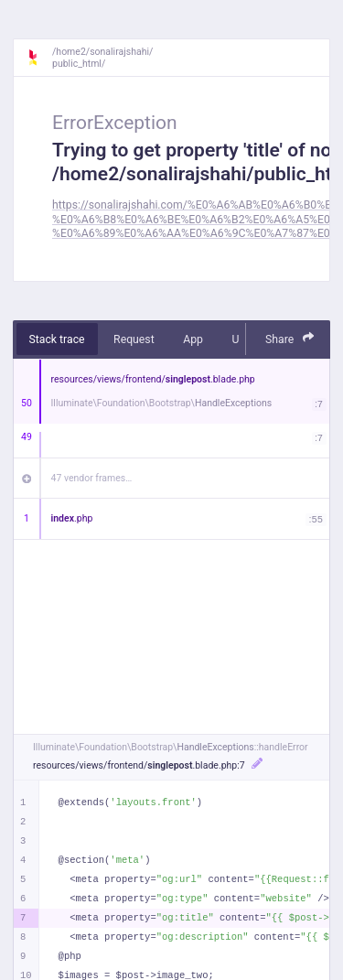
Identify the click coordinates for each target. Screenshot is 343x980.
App (193, 339)
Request (134, 339)
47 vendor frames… (92, 478)
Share (290, 338)
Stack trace (57, 339)
